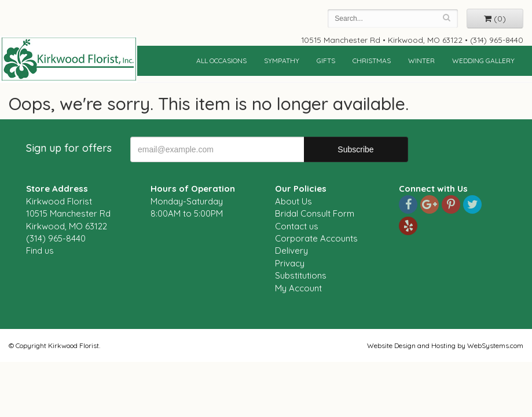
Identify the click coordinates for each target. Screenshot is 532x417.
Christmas (372, 61)
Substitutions (301, 275)
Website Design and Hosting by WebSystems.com (445, 345)
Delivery (291, 250)
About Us (293, 201)
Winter (421, 61)
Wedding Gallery (483, 61)
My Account (298, 288)
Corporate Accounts (316, 238)
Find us (40, 250)
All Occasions (221, 61)
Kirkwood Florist (69, 59)
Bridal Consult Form (315, 213)
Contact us (297, 226)
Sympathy (282, 61)
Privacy (290, 263)
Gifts (326, 61)
